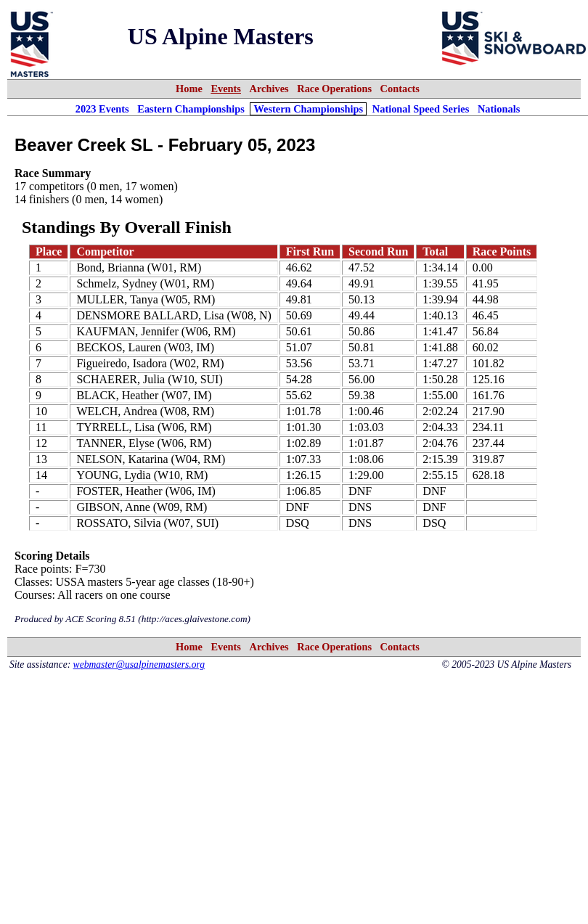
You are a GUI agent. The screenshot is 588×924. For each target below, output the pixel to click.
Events (226, 89)
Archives (269, 89)
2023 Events (102, 109)
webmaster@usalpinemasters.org (139, 665)
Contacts (400, 89)
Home (189, 89)
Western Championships (308, 109)
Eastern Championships (191, 109)
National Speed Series (421, 109)
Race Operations (334, 89)
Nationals (499, 109)
